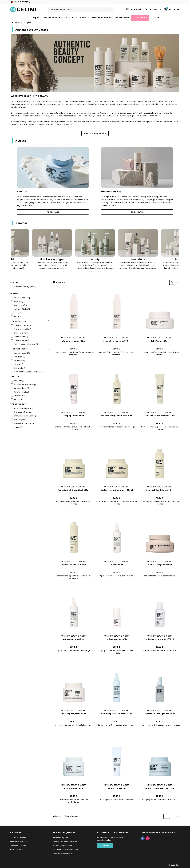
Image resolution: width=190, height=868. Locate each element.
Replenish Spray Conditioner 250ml (117, 416)
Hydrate (22, 192)
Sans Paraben (21, 388)
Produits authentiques (63, 854)
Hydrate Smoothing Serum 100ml (160, 714)
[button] (95, 133)
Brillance (19, 361)
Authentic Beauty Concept (28, 287)
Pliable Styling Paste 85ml (160, 565)
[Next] (178, 282)
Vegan (18, 399)
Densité (18, 364)
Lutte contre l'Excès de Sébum (28, 372)
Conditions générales (63, 846)
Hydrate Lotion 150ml (117, 788)
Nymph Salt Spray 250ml (74, 639)
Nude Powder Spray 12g (117, 639)
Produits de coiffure (53, 18)
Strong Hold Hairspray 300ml (117, 341)
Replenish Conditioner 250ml (160, 490)
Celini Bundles (122, 18)
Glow (17, 313)
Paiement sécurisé (18, 846)
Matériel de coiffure (102, 18)
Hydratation (21, 368)
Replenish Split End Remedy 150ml (160, 416)
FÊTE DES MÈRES (140, 18)
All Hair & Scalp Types (25, 298)
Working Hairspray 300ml (74, 341)
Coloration (71, 18)
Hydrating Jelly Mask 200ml (74, 714)
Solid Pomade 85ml (160, 341)
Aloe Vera (19, 381)
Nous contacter (16, 850)
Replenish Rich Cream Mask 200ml (74, 490)
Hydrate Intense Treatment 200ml (160, 788)
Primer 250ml (117, 565)
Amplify (18, 302)
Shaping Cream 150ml (74, 416)
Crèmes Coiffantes (24, 412)
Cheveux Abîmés (23, 325)
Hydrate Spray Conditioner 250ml (117, 714)
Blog (157, 18)
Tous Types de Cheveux (26, 344)
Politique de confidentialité (65, 842)
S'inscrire (105, 846)
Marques (35, 18)
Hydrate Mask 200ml (74, 788)
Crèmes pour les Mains (25, 416)
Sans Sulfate (21, 396)
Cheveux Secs (21, 340)
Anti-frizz (19, 357)
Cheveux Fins (21, 337)
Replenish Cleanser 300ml (74, 565)
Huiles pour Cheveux (24, 423)
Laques (18, 427)
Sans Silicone (21, 392)
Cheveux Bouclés (22, 329)
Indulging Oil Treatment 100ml (160, 639)
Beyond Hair (20, 305)
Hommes (85, 18)
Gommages (20, 420)
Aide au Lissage (22, 353)
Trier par (60, 282)
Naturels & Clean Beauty (26, 384)
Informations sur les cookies (65, 850)
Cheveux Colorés (23, 333)
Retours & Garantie (18, 838)
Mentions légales (61, 838)
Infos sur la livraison (18, 842)
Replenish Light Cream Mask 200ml (117, 490)
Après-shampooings (24, 408)
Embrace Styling (111, 192)
